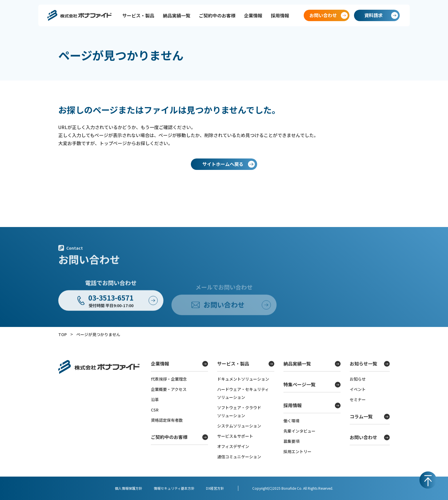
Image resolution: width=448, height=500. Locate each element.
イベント (358, 389)
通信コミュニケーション (239, 457)
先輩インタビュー (299, 431)
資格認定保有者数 (167, 420)
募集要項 (291, 441)
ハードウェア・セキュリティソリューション (243, 393)
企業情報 (253, 15)
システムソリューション (239, 426)
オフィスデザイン (233, 446)
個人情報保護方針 (129, 488)
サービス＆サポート (235, 436)
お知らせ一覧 (370, 364)
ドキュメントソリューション (243, 379)
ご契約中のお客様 (217, 15)
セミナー (358, 399)
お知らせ (358, 379)
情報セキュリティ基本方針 (174, 488)
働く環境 (291, 421)
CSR (155, 410)
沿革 (155, 399)
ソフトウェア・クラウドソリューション (239, 411)
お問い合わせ (370, 437)
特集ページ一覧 (312, 384)
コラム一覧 (370, 416)
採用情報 (280, 15)
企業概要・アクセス (169, 389)
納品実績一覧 (177, 15)
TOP (63, 334)
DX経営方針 (215, 488)
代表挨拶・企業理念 (169, 379)
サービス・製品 (138, 15)
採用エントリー (297, 451)
